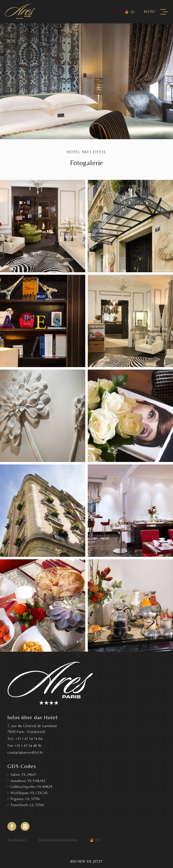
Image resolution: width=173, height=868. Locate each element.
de (133, 12)
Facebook (12, 826)
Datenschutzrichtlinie (58, 840)
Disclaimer (17, 840)
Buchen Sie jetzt (86, 861)
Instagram (25, 826)
